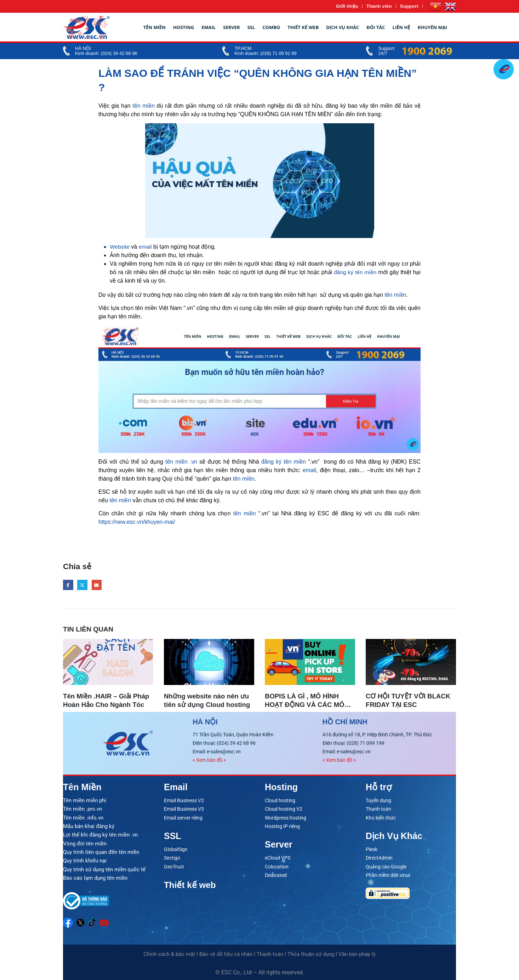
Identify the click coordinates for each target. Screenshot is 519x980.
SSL (251, 27)
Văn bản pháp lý (357, 953)
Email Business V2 (184, 800)
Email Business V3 (184, 809)
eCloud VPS (278, 857)
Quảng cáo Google (386, 866)
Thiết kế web (303, 27)
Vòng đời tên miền (85, 843)
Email (209, 27)
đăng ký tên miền (355, 272)
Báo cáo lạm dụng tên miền (95, 877)
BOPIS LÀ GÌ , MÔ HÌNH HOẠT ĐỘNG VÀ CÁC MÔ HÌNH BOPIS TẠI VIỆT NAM (308, 705)
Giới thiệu (347, 6)
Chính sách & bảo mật (169, 953)
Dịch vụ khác (343, 27)
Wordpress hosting (286, 817)
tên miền (144, 106)
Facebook (68, 585)
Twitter (83, 585)
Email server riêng (183, 817)
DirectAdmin (379, 857)
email (146, 247)
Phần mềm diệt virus (388, 874)
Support (409, 6)
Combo (271, 27)
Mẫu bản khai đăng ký (89, 826)
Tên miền (155, 27)
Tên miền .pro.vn (82, 809)
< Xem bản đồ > (209, 760)
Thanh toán (378, 809)
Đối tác (376, 27)
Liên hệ (401, 27)
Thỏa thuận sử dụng (311, 953)
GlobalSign (176, 849)
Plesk (372, 849)
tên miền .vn (181, 462)
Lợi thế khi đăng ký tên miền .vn (100, 834)
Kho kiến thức (381, 817)
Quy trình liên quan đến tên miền (101, 851)
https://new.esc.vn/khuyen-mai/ (137, 522)
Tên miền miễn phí (85, 800)
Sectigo (172, 857)
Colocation (277, 866)
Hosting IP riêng (282, 826)
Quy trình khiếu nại (85, 860)
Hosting (184, 27)
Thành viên (379, 6)
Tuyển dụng (378, 800)
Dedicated (276, 874)
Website (120, 247)
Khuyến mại (432, 27)
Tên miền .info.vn (83, 817)
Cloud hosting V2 (284, 809)
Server (231, 27)
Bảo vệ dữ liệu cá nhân (226, 953)
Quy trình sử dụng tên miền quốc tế (104, 868)
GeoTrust (174, 866)
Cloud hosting (280, 800)
